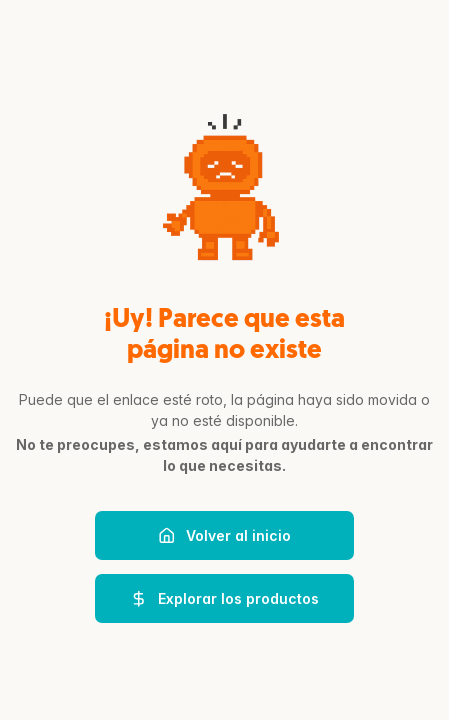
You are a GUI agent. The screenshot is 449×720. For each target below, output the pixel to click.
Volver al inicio (224, 536)
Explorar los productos (224, 599)
